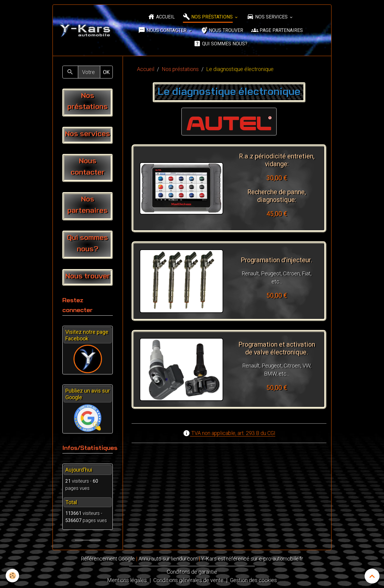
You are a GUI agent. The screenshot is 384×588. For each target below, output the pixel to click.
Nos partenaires (88, 205)
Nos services (268, 17)
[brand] (85, 30)
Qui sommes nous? (220, 44)
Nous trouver (222, 30)
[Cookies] (13, 576)
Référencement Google (108, 559)
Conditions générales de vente (188, 579)
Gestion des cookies (254, 579)
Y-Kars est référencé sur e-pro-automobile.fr (252, 559)
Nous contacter (163, 30)
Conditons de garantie (192, 571)
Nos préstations (208, 17)
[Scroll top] (372, 576)
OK (106, 72)
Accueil (161, 17)
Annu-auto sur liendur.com (168, 559)
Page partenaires (277, 30)
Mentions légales (127, 579)
